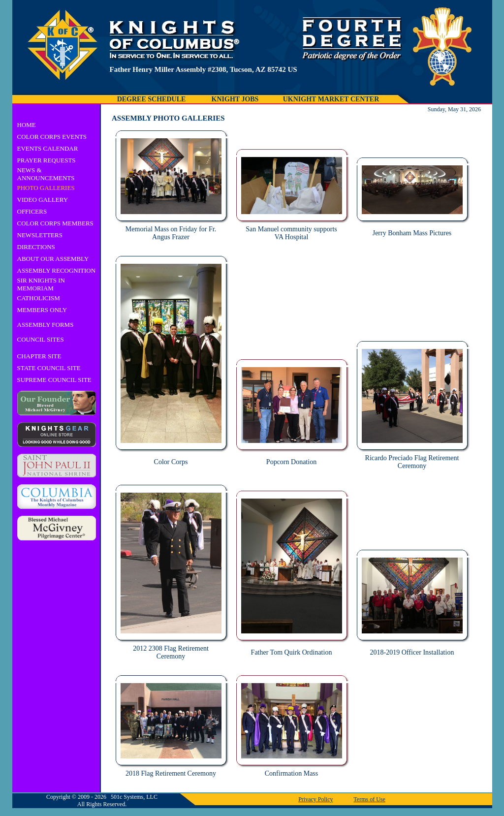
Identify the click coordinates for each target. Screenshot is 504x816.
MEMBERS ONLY (42, 310)
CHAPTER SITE (39, 356)
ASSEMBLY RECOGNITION (57, 270)
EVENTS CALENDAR (48, 148)
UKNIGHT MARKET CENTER (331, 99)
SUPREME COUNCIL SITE (54, 380)
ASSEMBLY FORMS (46, 325)
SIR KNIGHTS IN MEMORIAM (41, 284)
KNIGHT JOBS (235, 99)
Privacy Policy (315, 799)
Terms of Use (369, 799)
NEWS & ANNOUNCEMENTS (46, 174)
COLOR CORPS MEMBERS (55, 223)
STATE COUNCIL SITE (49, 368)
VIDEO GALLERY (43, 200)
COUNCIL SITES (41, 339)
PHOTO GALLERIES (46, 188)
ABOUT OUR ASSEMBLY (53, 259)
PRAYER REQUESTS (47, 160)
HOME (27, 125)
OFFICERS (32, 211)
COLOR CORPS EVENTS (52, 137)
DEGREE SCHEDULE (152, 99)
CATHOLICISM (39, 298)
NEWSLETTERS (40, 235)
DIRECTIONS (36, 247)
